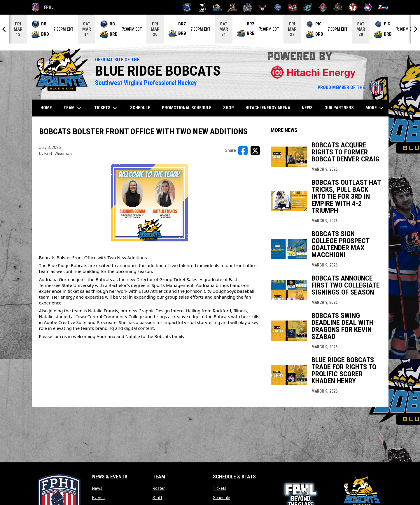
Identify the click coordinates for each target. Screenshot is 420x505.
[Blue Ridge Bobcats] (217, 7)
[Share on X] (255, 151)
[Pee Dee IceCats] (278, 7)
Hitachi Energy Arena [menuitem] (268, 108)
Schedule (222, 498)
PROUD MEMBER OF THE (350, 87)
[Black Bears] (202, 7)
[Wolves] (368, 7)
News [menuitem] (307, 108)
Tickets (220, 488)
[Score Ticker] (210, 29)
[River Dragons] (308, 7)
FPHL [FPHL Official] (43, 7)
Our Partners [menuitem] (339, 108)
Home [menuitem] (46, 108)
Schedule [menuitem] (140, 108)
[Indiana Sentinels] (247, 7)
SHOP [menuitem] (231, 108)
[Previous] (5, 29)
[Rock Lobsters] (323, 7)
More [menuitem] (375, 108)
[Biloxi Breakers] (187, 7)
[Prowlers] (293, 7)
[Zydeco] (383, 7)
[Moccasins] (263, 7)
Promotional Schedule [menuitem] (187, 108)
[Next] (415, 29)
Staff (157, 498)
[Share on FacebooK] (243, 151)
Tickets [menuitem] (106, 108)
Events (98, 498)
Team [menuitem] (73, 108)
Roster (159, 488)
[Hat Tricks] (232, 7)
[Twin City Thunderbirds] (353, 7)
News (97, 488)
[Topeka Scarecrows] (338, 7)
